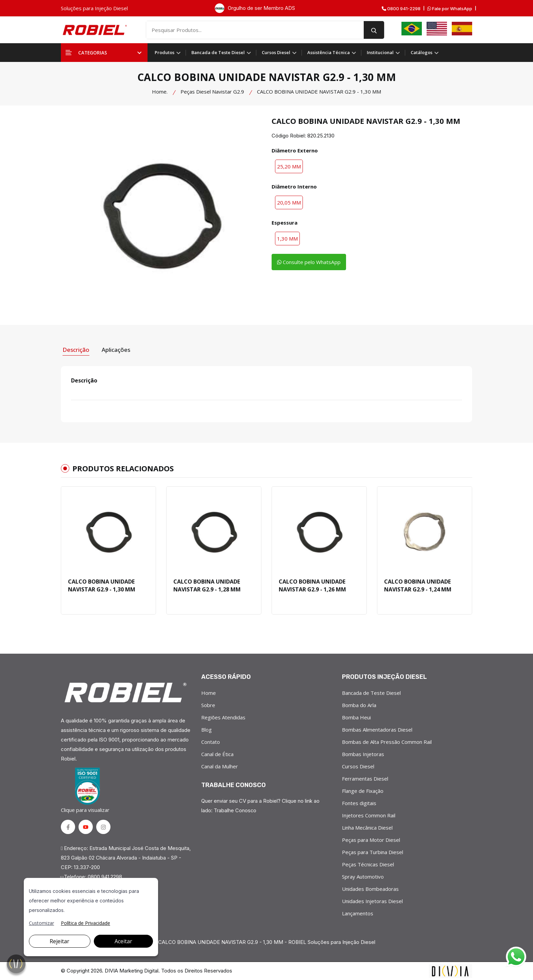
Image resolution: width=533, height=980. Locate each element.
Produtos (168, 52)
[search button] (382, 30)
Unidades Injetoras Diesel (372, 900)
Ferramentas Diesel (365, 778)
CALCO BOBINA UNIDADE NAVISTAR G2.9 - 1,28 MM (207, 584)
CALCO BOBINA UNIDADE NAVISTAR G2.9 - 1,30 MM (102, 584)
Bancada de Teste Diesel (221, 52)
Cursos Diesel (279, 52)
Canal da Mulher (220, 766)
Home (209, 692)
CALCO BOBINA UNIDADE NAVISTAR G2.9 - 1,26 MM (312, 584)
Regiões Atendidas (223, 717)
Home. (160, 92)
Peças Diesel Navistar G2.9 (212, 92)
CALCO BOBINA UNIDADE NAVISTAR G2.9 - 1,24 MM (418, 584)
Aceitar (123, 941)
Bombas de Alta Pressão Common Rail (387, 741)
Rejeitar (59, 941)
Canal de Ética (217, 753)
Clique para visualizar (86, 790)
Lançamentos (358, 913)
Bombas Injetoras (363, 753)
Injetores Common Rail (369, 815)
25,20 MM (289, 166)
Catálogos (425, 52)
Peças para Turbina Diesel (373, 851)
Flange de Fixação (363, 790)
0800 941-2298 (401, 9)
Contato (211, 741)
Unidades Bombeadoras (370, 888)
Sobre (208, 704)
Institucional (383, 52)
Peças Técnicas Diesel (368, 864)
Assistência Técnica (332, 52)
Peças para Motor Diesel (371, 839)
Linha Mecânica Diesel (367, 827)
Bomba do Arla (359, 704)
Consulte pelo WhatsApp (312, 262)
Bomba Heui (356, 717)
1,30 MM (287, 239)
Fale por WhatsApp (450, 9)
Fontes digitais (359, 802)
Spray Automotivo (363, 876)
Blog (207, 729)
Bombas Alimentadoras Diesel (377, 729)
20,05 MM (289, 202)
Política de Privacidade (85, 923)
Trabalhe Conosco (235, 810)
